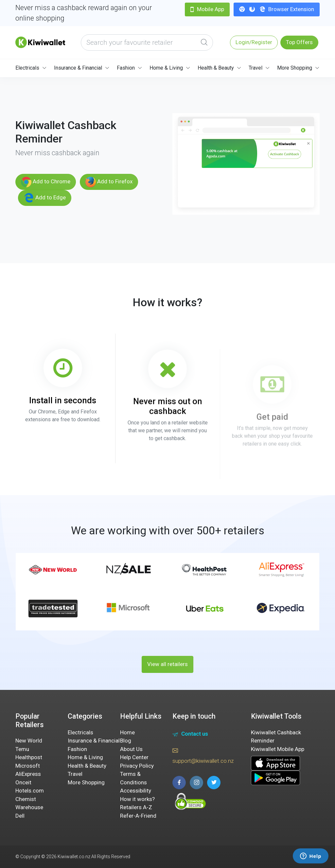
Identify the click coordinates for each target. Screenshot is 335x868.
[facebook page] (179, 783)
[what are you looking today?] (147, 42)
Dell (20, 816)
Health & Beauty (216, 68)
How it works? (137, 799)
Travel (256, 68)
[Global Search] (204, 42)
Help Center (134, 757)
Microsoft (28, 766)
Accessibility (136, 791)
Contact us (190, 735)
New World (29, 741)
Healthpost (29, 757)
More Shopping (295, 68)
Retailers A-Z (136, 807)
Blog (126, 741)
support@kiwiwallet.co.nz (203, 755)
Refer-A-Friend (138, 816)
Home (127, 732)
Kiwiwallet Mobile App (278, 749)
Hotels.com (30, 791)
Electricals (27, 68)
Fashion (126, 68)
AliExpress (28, 774)
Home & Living (166, 68)
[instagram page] (196, 783)
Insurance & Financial (78, 68)
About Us (131, 749)
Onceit (23, 782)
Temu (22, 749)
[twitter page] (214, 783)
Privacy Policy (137, 766)
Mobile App (207, 9)
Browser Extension (277, 9)
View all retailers (167, 664)
